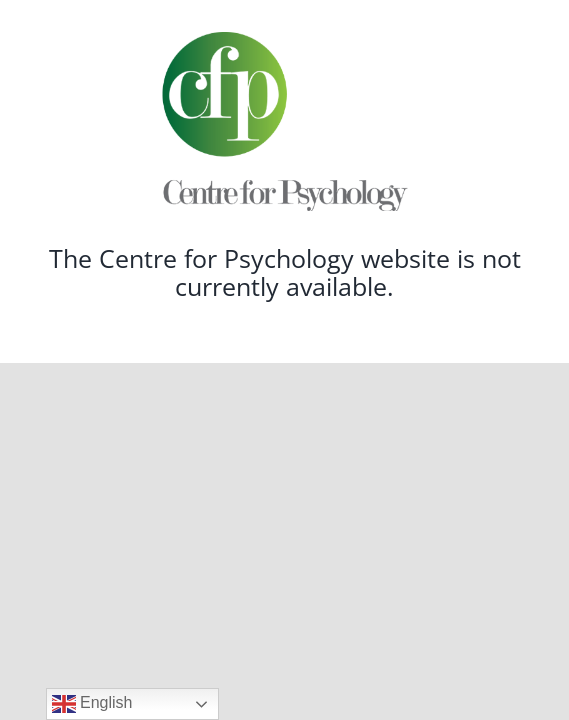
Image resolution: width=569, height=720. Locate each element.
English (92, 704)
